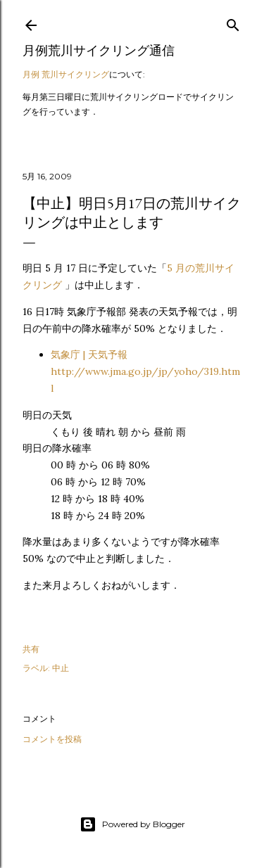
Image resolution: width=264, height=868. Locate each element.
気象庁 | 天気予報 (145, 371)
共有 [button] (31, 649)
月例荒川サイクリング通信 (99, 50)
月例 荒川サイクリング (66, 74)
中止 (61, 668)
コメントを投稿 (52, 739)
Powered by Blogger (132, 824)
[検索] (233, 22)
